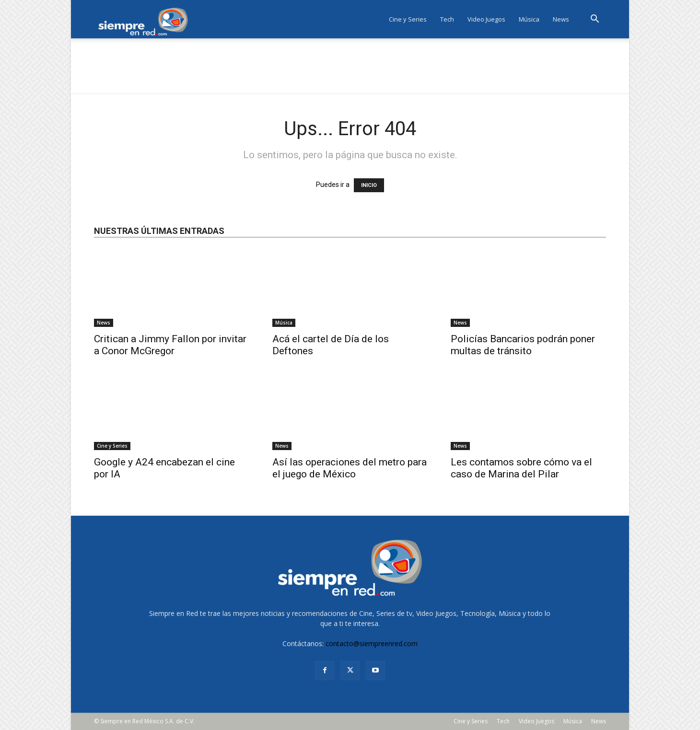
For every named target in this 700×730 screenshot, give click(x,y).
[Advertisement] (350, 71)
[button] (595, 20)
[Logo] (146, 19)
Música (529, 19)
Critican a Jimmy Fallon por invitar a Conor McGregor (170, 345)
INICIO (369, 185)
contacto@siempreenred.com (372, 643)
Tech (447, 19)
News (561, 19)
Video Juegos (486, 19)
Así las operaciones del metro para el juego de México (350, 468)
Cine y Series (408, 19)
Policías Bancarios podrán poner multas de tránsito (523, 345)
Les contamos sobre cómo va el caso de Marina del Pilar (521, 468)
